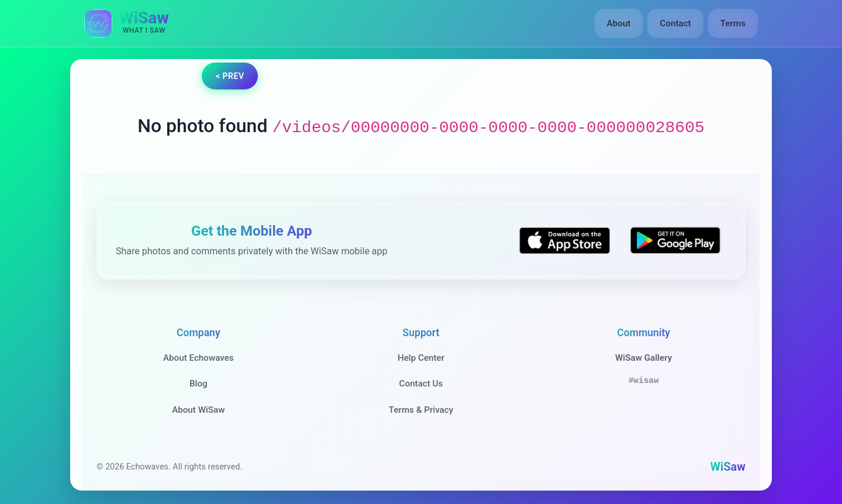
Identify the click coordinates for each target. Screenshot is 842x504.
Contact (675, 23)
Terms (733, 23)
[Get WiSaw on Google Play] (675, 241)
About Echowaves (199, 358)
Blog (199, 384)
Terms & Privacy (421, 410)
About (619, 23)
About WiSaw (198, 410)
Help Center (421, 358)
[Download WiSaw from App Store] (564, 241)
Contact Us (421, 384)
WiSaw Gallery (643, 358)
